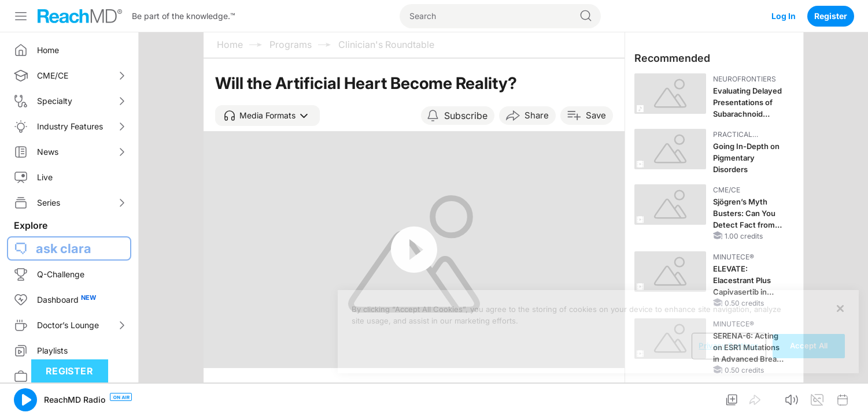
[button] (267, 116)
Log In (784, 16)
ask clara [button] (64, 248)
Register (831, 16)
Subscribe (466, 116)
